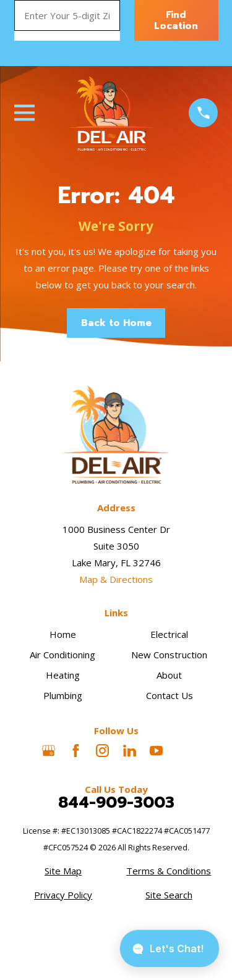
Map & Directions (116, 579)
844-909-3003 (116, 803)
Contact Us (170, 695)
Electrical (169, 634)
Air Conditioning (62, 655)
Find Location (176, 20)
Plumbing (63, 695)
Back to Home (116, 323)
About (169, 675)
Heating (63, 675)
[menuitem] (63, 871)
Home (63, 634)
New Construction (169, 655)
